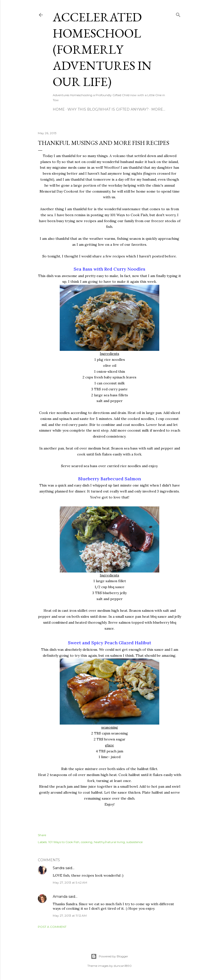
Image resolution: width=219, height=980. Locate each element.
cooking (87, 842)
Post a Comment (52, 927)
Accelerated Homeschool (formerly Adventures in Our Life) (102, 49)
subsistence (135, 842)
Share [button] (42, 835)
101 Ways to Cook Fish (64, 842)
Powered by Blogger (109, 956)
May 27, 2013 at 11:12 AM (70, 916)
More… (158, 109)
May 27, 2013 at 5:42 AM (70, 882)
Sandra (59, 868)
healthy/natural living (109, 842)
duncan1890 (123, 966)
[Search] (178, 14)
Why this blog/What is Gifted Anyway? (108, 109)
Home (59, 109)
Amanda (60, 897)
